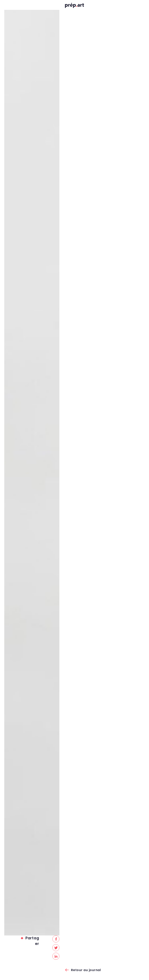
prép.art (74, 6)
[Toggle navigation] (7, 6)
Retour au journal (86, 970)
